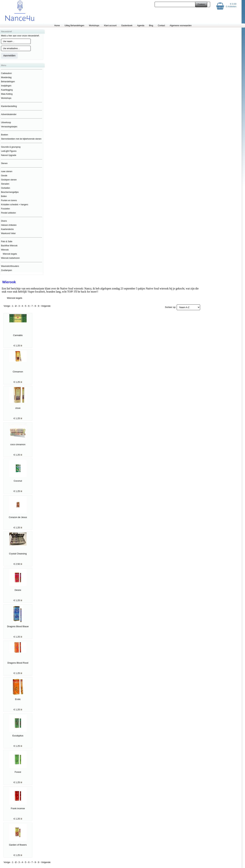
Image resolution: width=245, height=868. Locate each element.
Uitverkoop (6, 122)
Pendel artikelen (8, 213)
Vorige (7, 306)
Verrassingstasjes (9, 127)
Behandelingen (8, 82)
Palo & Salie (7, 241)
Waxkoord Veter (8, 233)
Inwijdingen (6, 86)
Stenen (4, 163)
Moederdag (6, 77)
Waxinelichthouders (10, 266)
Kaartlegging (7, 90)
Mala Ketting (7, 94)
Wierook (5, 250)
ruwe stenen (7, 171)
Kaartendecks (7, 229)
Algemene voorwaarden (181, 26)
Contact (161, 26)
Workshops (94, 26)
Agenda (141, 26)
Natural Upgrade (9, 155)
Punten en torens (9, 200)
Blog (151, 26)
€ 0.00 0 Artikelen (231, 5)
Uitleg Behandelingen (74, 26)
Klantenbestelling (9, 106)
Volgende (46, 306)
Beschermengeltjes (10, 192)
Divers (4, 221)
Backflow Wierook (9, 246)
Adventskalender (9, 114)
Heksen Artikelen (9, 225)
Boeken (5, 135)
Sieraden (5, 184)
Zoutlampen (6, 270)
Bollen (4, 196)
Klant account (110, 26)
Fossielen (5, 209)
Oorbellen (6, 188)
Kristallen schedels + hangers (15, 205)
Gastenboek (127, 26)
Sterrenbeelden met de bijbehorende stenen (21, 139)
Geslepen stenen (9, 180)
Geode (4, 176)
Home (57, 26)
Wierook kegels (10, 254)
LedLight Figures (9, 151)
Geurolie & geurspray (11, 147)
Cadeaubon (6, 73)
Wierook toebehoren (10, 258)
